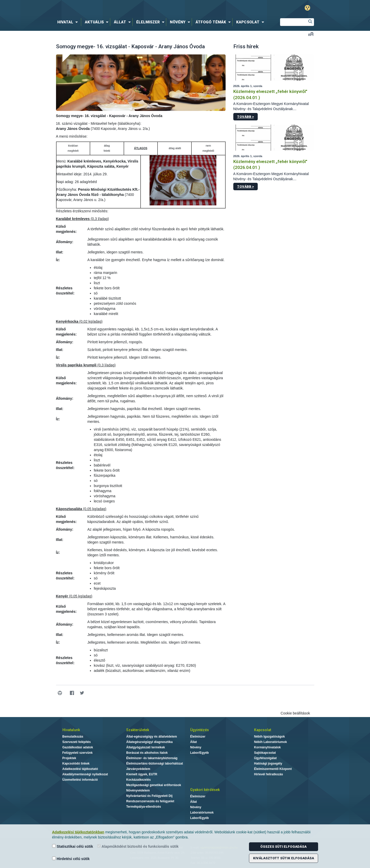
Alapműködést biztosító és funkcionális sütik (138, 846)
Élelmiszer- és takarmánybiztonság (152, 758)
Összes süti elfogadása (283, 847)
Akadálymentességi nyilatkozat (85, 774)
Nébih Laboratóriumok (271, 742)
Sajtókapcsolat (265, 753)
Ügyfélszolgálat (265, 758)
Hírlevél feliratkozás (269, 774)
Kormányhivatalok (267, 747)
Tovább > (246, 117)
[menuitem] (69, 22)
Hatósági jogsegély (268, 764)
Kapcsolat (263, 730)
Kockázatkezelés (138, 780)
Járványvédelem (138, 769)
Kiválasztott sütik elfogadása (284, 858)
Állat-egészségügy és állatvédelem (151, 737)
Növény (196, 747)
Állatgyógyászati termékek (146, 747)
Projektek (69, 758)
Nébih (130, 8)
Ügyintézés (200, 730)
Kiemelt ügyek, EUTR (142, 774)
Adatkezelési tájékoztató (80, 769)
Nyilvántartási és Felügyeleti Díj (149, 796)
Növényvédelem (138, 790)
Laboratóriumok (202, 813)
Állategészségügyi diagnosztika (149, 742)
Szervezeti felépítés (77, 742)
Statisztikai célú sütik (73, 846)
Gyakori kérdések (205, 790)
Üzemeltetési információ (80, 780)
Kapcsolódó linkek (76, 764)
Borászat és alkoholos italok (147, 753)
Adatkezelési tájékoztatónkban (78, 832)
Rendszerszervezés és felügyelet (150, 801)
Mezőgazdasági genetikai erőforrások (154, 785)
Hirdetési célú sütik (71, 859)
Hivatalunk (71, 730)
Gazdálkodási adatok (78, 747)
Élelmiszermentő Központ (273, 769)
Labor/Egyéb (200, 753)
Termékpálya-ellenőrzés (144, 807)
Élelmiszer (198, 737)
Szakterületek (138, 730)
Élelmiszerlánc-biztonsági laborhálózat (155, 764)
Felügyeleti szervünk (78, 753)
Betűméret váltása (311, 34)
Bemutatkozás (73, 737)
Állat (193, 742)
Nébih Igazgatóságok (270, 737)
